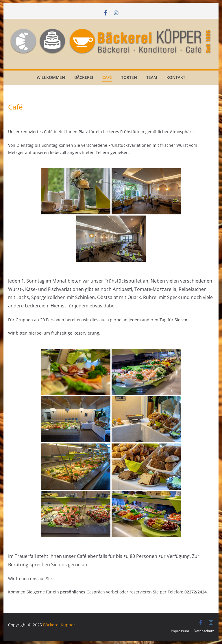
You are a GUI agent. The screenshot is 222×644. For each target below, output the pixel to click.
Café (107, 77)
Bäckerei (84, 77)
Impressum (180, 631)
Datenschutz (204, 631)
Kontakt (176, 77)
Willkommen (51, 77)
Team (152, 77)
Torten (129, 77)
